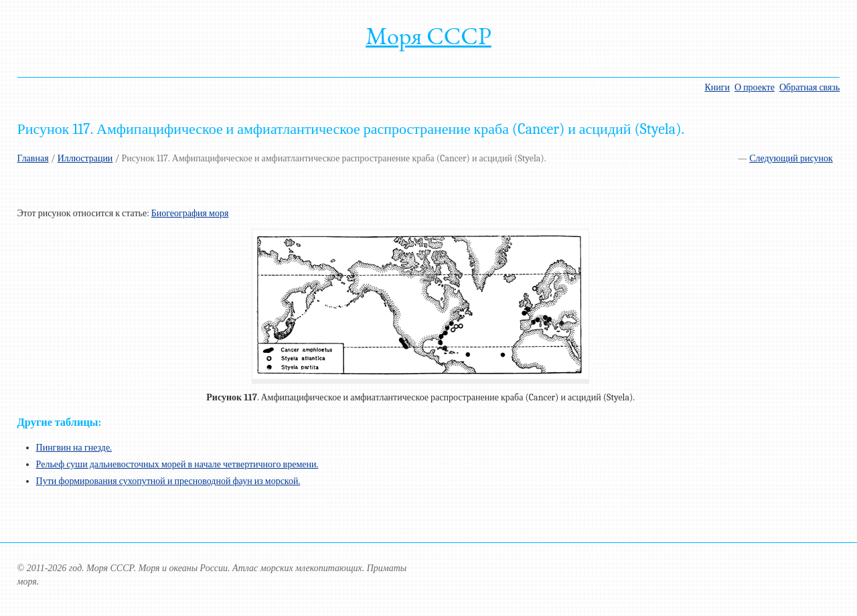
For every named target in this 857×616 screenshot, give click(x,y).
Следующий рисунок (791, 158)
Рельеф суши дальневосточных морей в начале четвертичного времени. (177, 464)
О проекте (755, 87)
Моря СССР (428, 36)
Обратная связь (809, 87)
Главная (33, 158)
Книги (717, 87)
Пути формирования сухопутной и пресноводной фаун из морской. (168, 481)
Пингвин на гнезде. (74, 448)
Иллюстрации (85, 158)
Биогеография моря (190, 213)
